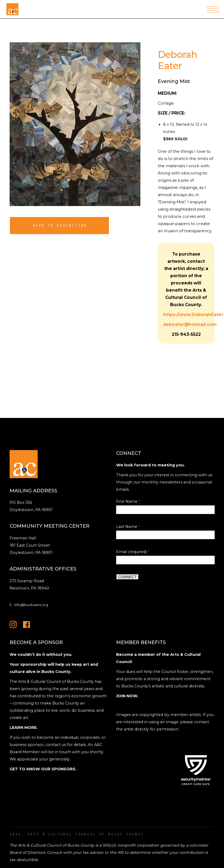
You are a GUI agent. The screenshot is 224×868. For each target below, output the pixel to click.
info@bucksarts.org (31, 605)
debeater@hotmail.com (190, 324)
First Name (128, 501)
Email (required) (133, 552)
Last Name (128, 527)
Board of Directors (27, 852)
